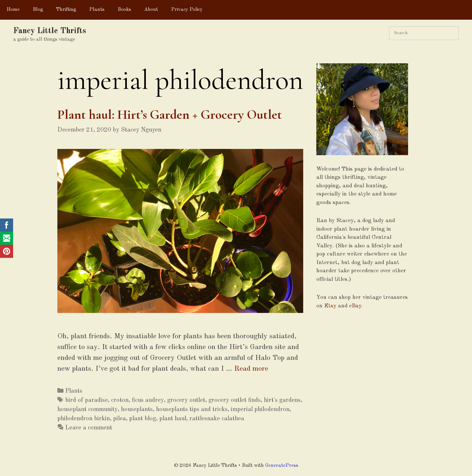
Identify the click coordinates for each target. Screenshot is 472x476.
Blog (38, 10)
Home (13, 10)
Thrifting (66, 10)
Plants (97, 10)
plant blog (143, 419)
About (151, 10)
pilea (119, 419)
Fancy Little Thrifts (50, 31)
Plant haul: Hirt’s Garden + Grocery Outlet (170, 114)
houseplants (137, 409)
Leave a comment (89, 428)
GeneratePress (282, 466)
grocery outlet (186, 400)
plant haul (173, 419)
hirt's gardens (282, 400)
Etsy (330, 306)
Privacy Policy (187, 10)
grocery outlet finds (235, 400)
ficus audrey (148, 400)
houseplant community (88, 409)
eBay (355, 306)
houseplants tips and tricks (192, 409)
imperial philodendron (260, 409)
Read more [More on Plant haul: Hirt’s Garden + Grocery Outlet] (251, 369)
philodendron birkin (84, 419)
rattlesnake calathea (217, 419)
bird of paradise (87, 400)
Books (124, 10)
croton (120, 400)
